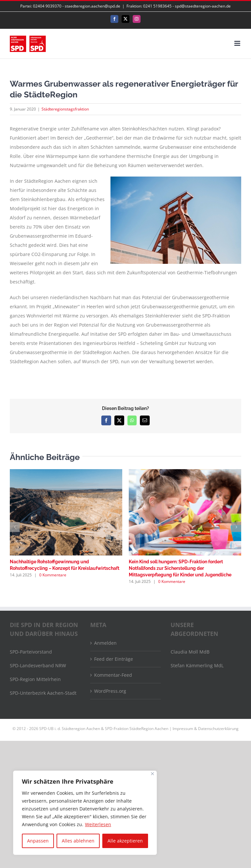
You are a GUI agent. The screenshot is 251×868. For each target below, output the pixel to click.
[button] (15, 527)
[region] (85, 813)
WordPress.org (110, 691)
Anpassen (38, 841)
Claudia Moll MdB (190, 652)
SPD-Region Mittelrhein (35, 679)
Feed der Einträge (114, 659)
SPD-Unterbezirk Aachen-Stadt (43, 693)
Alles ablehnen (78, 841)
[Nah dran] (152, 774)
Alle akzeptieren (125, 841)
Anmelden (105, 643)
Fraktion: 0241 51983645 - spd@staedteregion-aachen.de (179, 6)
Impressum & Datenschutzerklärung (206, 729)
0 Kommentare (53, 575)
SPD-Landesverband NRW (38, 665)
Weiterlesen (98, 824)
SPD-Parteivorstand (31, 652)
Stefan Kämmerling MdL (197, 665)
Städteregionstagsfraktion (65, 109)
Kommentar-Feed (113, 675)
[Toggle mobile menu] (238, 43)
